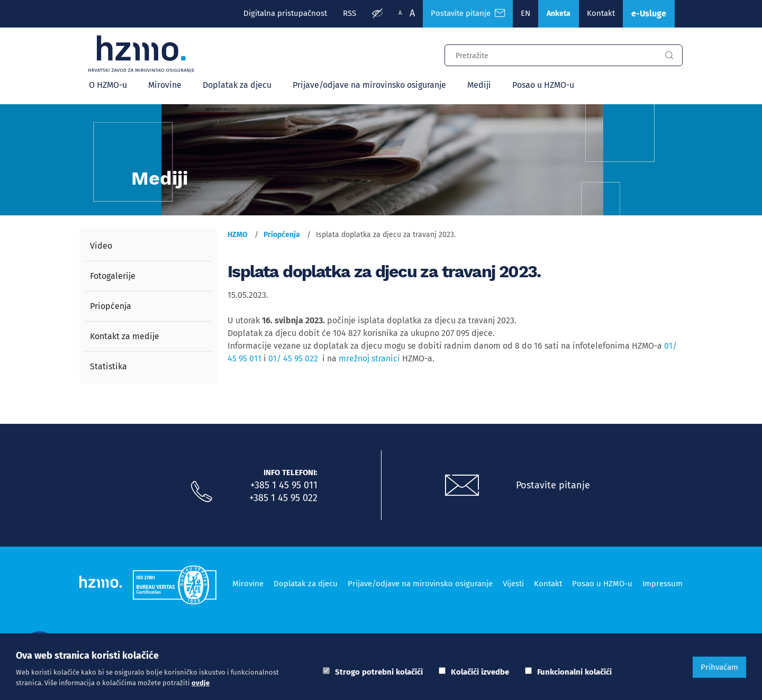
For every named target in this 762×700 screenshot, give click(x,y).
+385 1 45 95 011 (284, 485)
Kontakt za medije (125, 336)
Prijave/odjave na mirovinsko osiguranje (369, 85)
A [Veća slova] (412, 13)
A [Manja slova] (400, 13)
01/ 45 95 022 (293, 358)
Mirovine (165, 85)
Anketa (559, 13)
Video (101, 246)
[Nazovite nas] (202, 492)
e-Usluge (649, 13)
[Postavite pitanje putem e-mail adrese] (462, 486)
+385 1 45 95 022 (283, 498)
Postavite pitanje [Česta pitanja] (468, 13)
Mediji (479, 85)
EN (525, 13)
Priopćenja (111, 306)
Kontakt (601, 13)
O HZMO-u (108, 85)
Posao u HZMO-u (543, 85)
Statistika (108, 366)
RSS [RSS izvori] (350, 13)
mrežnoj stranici (369, 358)
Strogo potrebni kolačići (379, 672)
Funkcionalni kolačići (574, 672)
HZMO (238, 235)
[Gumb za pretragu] (669, 56)
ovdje (201, 683)
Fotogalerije (113, 276)
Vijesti (513, 584)
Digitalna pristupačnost (285, 13)
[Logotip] (141, 54)
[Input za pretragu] (550, 54)
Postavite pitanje (553, 485)
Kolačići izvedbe (480, 672)
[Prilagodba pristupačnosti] (377, 14)
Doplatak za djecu (237, 85)
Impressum (663, 584)
